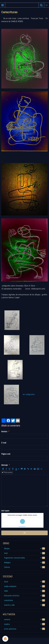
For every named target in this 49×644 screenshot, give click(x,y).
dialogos (24, 562)
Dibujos (24, 548)
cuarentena (24, 600)
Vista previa (7, 472)
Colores (24, 567)
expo (24, 553)
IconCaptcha (22, 526)
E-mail (4, 443)
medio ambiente (24, 586)
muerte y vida (24, 605)
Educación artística (24, 596)
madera (24, 624)
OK (25, 533)
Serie (24, 582)
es (47, 5)
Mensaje (5, 465)
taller (24, 591)
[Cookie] (5, 639)
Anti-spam (5, 511)
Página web (6, 454)
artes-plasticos (24, 629)
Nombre (4, 431)
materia (24, 619)
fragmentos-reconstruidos (24, 558)
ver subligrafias (28, 394)
